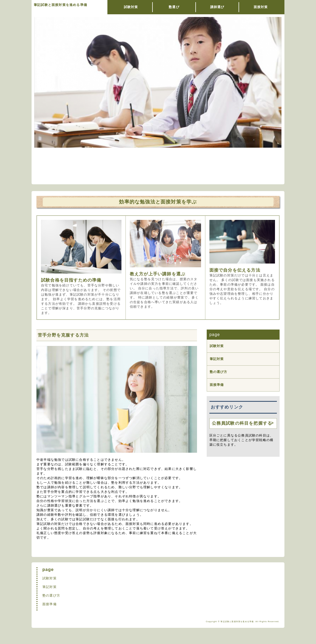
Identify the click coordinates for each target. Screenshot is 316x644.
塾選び (174, 7)
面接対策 (261, 7)
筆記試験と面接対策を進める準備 (60, 5)
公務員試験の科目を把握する (242, 423)
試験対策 (131, 7)
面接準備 (217, 385)
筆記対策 (217, 359)
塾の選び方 (219, 372)
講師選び (217, 7)
